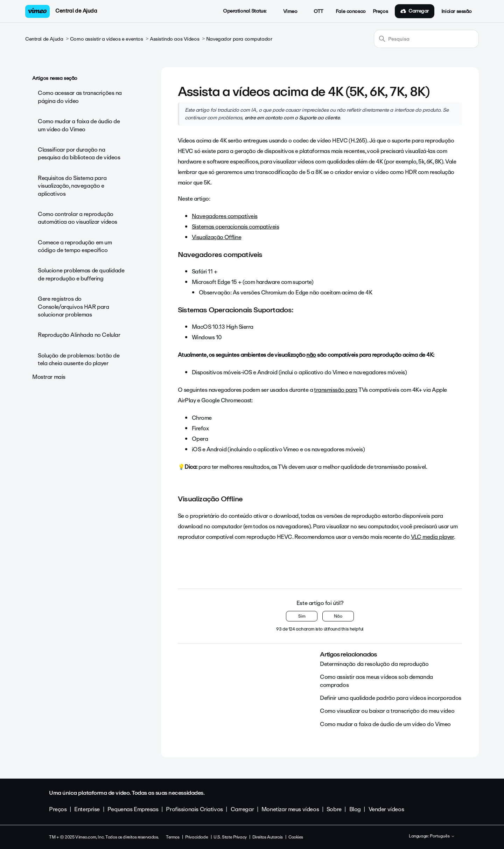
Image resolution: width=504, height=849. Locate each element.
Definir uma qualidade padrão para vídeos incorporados (391, 698)
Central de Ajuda (76, 11)
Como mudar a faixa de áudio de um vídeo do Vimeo (79, 125)
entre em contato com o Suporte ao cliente (292, 118)
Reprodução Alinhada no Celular (79, 335)
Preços (380, 12)
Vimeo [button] (286, 12)
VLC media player (432, 537)
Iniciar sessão (457, 12)
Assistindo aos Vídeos (174, 39)
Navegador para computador (239, 39)
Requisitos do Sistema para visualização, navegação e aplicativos (72, 186)
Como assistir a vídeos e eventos (107, 39)
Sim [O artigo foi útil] (302, 616)
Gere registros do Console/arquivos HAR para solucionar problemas (73, 307)
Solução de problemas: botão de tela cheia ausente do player (79, 359)
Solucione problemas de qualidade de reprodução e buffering (81, 274)
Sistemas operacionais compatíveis (235, 227)
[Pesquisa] (426, 39)
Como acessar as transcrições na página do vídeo (80, 97)
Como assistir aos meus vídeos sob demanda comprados (376, 681)
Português (442, 836)
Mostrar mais (49, 377)
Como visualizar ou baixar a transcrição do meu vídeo (387, 711)
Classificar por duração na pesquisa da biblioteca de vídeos (79, 154)
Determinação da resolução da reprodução (374, 664)
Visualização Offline (216, 237)
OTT (314, 12)
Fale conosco (351, 12)
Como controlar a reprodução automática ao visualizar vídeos (78, 218)
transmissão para (335, 390)
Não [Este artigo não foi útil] (338, 616)
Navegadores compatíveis (225, 216)
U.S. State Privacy (230, 837)
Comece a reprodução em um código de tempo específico (75, 246)
